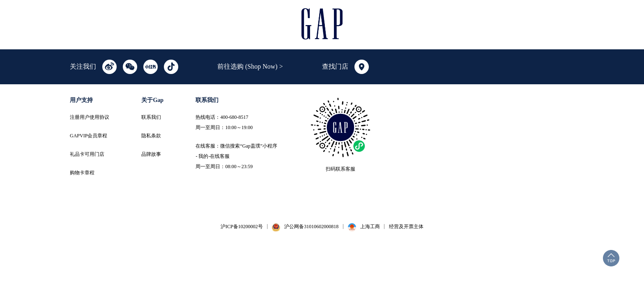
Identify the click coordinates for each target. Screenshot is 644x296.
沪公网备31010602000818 (311, 227)
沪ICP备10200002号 (242, 227)
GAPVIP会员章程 (89, 136)
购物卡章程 (82, 173)
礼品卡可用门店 (87, 154)
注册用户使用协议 (90, 117)
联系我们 (151, 117)
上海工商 (370, 227)
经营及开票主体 (406, 227)
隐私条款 (151, 136)
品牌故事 (151, 154)
